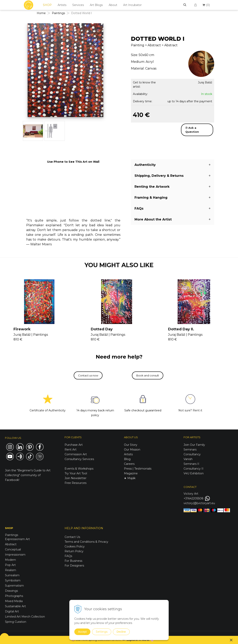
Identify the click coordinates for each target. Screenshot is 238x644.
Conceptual (13, 549)
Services (78, 5)
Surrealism (12, 575)
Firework (22, 329)
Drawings (11, 591)
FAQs (68, 556)
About (113, 5)
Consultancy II (193, 469)
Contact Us (72, 537)
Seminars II (191, 464)
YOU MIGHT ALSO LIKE (119, 265)
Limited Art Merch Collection (25, 617)
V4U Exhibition (194, 473)
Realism (11, 570)
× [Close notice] (231, 640)
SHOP (47, 5)
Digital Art (12, 611)
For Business (74, 561)
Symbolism (13, 580)
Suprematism (14, 586)
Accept (82, 632)
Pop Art (10, 565)
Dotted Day (102, 329)
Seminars (190, 450)
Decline (121, 632)
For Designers (74, 566)
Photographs (14, 596)
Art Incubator (132, 5)
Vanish (188, 459)
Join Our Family (194, 445)
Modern (10, 560)
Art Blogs (96, 5)
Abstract (11, 544)
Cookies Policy (75, 546)
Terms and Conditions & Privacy (86, 542)
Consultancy (192, 454)
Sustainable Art (15, 606)
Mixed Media (14, 601)
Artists (62, 5)
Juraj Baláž (205, 82)
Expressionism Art (17, 539)
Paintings (12, 535)
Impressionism (15, 555)
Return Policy (74, 551)
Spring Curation (16, 622)
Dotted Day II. (181, 329)
